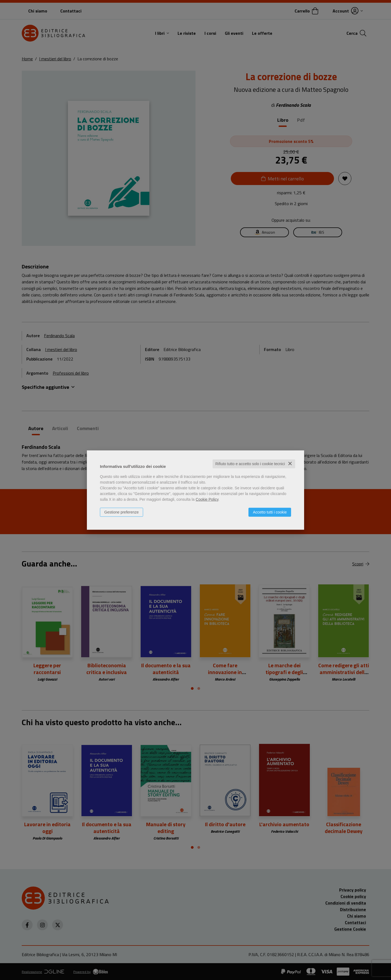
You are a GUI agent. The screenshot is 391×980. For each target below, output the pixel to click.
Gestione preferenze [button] (122, 512)
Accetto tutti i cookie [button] (270, 512)
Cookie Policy (207, 499)
